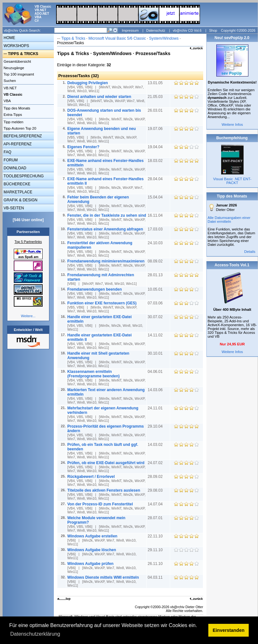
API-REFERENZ (17, 144)
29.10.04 (156, 426)
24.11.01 (156, 408)
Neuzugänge (13, 68)
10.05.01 (156, 289)
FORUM (10, 160)
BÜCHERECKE (17, 184)
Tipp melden (13, 122)
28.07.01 (156, 518)
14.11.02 (156, 335)
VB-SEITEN (13, 208)
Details (250, 252)
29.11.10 (156, 550)
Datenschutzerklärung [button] (35, 634)
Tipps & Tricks (73, 38)
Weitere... (28, 316)
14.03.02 (156, 445)
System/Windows (164, 38)
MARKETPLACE (17, 192)
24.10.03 (156, 243)
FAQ (7, 152)
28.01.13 (156, 275)
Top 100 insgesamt (18, 74)
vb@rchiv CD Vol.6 (187, 30)
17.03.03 (156, 229)
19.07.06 (156, 129)
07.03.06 (156, 303)
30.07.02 (156, 317)
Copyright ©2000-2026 (238, 30)
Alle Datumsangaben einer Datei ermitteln (229, 220)
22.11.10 (156, 536)
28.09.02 (156, 477)
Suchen (9, 81)
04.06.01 (156, 372)
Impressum (130, 30)
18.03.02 (156, 161)
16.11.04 (156, 215)
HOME (9, 38)
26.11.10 (156, 564)
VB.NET (10, 88)
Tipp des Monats (16, 108)
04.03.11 (156, 577)
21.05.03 (156, 97)
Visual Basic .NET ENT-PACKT (232, 181)
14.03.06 (156, 390)
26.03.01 (156, 110)
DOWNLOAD (14, 168)
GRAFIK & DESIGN (20, 200)
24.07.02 (156, 463)
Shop (213, 30)
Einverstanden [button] (229, 630)
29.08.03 (156, 490)
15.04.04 (156, 197)
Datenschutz (156, 30)
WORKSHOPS (16, 46)
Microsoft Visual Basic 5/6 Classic (118, 38)
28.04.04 (156, 179)
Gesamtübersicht (17, 61)
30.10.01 (156, 353)
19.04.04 (156, 147)
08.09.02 (156, 261)
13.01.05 (156, 83)
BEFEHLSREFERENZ (22, 136)
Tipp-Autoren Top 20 (19, 128)
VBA (7, 101)
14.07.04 (156, 504)
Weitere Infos (232, 125)
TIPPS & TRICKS (23, 54)
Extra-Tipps (12, 115)
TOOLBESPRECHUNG (23, 176)
